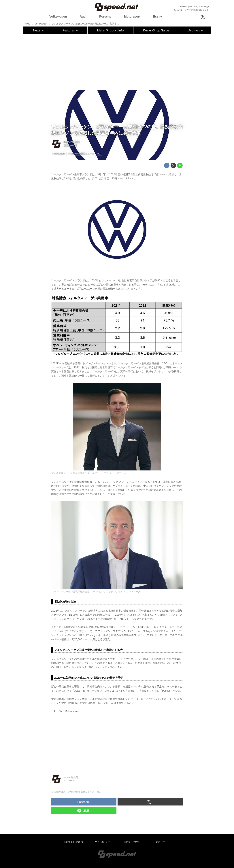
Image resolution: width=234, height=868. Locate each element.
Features (70, 30)
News (38, 30)
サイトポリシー (103, 842)
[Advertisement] (117, 62)
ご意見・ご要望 (131, 842)
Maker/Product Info (110, 30)
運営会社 (160, 842)
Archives (196, 30)
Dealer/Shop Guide (156, 30)
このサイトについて (74, 842)
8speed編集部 (72, 142)
